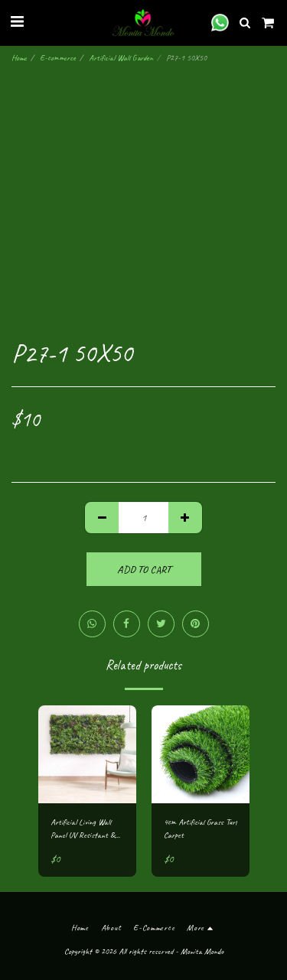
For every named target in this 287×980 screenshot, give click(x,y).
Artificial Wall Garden (121, 57)
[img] (87, 754)
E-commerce (58, 57)
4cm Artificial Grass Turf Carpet (201, 828)
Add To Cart (144, 570)
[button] (17, 22)
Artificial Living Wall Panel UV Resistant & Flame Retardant (83, 829)
